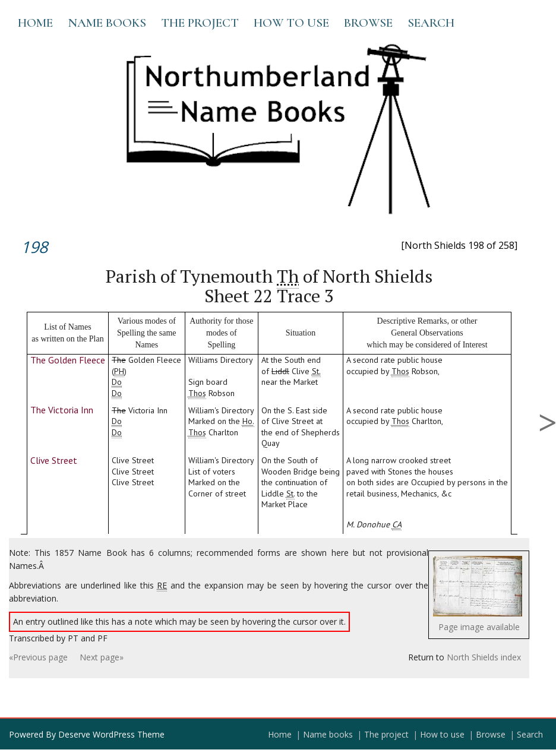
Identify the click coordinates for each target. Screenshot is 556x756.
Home (35, 23)
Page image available (479, 627)
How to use (291, 23)
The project (200, 23)
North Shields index (484, 657)
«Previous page (38, 657)
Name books (107, 23)
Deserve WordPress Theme (111, 734)
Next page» (102, 657)
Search (431, 23)
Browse (368, 23)
